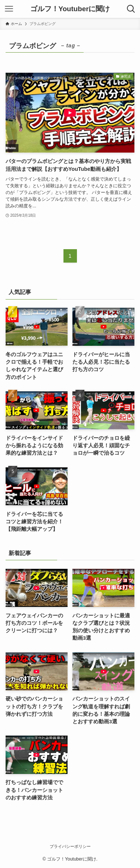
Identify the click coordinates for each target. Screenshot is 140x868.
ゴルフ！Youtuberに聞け (70, 9)
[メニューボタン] (9, 9)
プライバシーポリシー (70, 846)
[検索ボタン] (131, 9)
